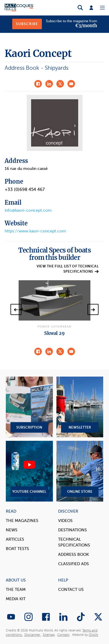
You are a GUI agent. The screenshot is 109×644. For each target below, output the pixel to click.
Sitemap (49, 635)
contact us (71, 590)
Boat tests (17, 549)
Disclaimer (33, 635)
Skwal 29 (54, 333)
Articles (15, 539)
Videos (65, 521)
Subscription (29, 407)
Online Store (80, 471)
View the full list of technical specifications (68, 269)
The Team (16, 590)
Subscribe (27, 24)
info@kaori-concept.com (28, 210)
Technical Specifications (74, 542)
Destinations (73, 530)
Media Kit (16, 599)
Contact (63, 635)
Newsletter (80, 407)
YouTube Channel (29, 471)
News (12, 530)
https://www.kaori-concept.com (35, 231)
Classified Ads (74, 564)
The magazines (22, 521)
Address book (74, 555)
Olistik (93, 635)
